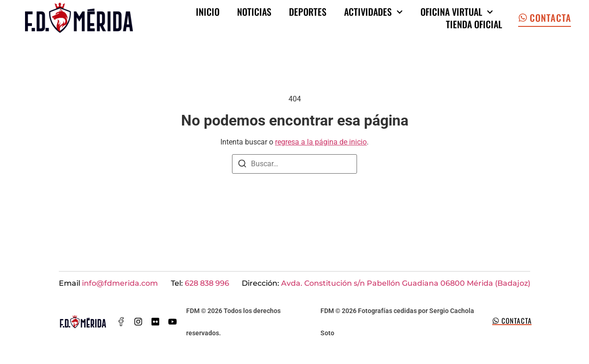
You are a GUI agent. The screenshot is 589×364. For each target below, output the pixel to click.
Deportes (308, 12)
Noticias (254, 12)
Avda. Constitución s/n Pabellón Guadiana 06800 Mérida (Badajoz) (406, 283)
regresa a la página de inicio (321, 142)
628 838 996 (207, 283)
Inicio (208, 12)
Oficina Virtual (457, 12)
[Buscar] (242, 165)
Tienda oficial (474, 24)
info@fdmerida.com (120, 283)
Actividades (373, 12)
